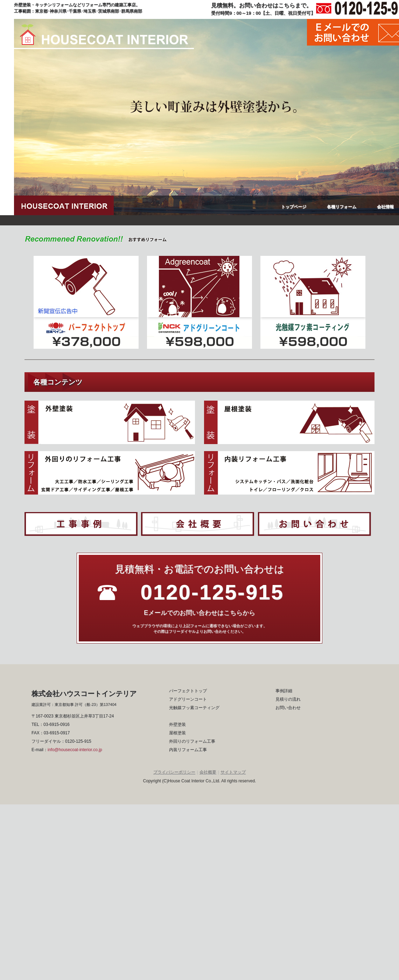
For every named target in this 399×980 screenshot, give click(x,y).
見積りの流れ (288, 699)
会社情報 (385, 207)
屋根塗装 (177, 733)
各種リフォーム (342, 207)
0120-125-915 (78, 741)
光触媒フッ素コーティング (194, 708)
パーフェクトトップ (188, 691)
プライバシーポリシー (174, 772)
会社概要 (208, 772)
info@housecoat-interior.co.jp (75, 750)
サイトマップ (233, 772)
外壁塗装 (177, 724)
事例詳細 (284, 691)
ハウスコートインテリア (104, 37)
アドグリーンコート (188, 699)
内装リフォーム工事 (188, 750)
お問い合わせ (288, 708)
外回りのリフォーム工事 (192, 741)
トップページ (294, 207)
